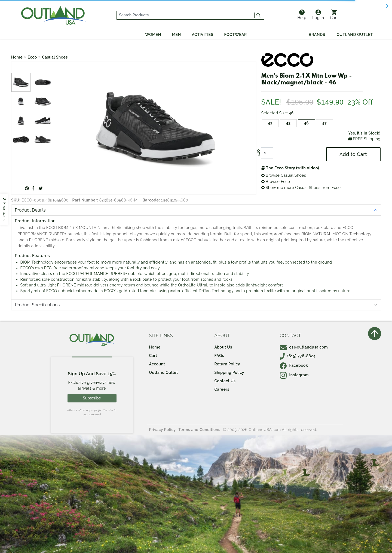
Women (153, 35)
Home (17, 57)
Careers (222, 389)
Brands (317, 35)
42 (270, 123)
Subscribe (92, 398)
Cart (334, 15)
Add (353, 154)
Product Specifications (37, 305)
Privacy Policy (163, 430)
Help (302, 15)
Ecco (32, 57)
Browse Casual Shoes (284, 175)
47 (324, 123)
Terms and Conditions (200, 430)
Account (157, 364)
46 (307, 123)
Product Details (30, 210)
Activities (203, 35)
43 (288, 123)
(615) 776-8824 (298, 356)
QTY (258, 153)
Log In (318, 15)
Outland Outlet (355, 35)
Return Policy (227, 364)
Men (177, 35)
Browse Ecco (276, 182)
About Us (223, 347)
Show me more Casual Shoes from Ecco (301, 188)
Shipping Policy (229, 372)
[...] (186, 15)
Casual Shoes (55, 57)
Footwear (236, 35)
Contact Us (225, 381)
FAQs (219, 356)
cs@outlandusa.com (304, 347)
